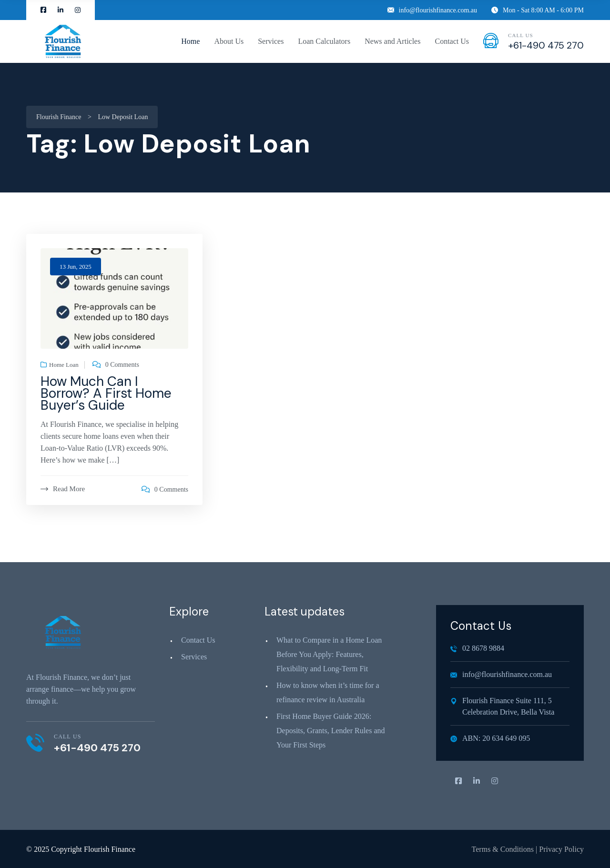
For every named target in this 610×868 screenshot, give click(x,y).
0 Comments (122, 365)
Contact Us (452, 41)
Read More (63, 489)
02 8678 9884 (477, 648)
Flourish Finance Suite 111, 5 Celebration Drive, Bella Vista (502, 706)
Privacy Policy (561, 849)
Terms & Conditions (503, 849)
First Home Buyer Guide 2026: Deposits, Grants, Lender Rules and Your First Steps (331, 731)
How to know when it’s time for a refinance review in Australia (328, 692)
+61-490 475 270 (546, 45)
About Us (229, 41)
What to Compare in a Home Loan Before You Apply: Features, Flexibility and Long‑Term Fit (329, 654)
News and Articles (392, 41)
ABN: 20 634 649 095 (490, 738)
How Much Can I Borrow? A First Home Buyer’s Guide (106, 393)
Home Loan (64, 365)
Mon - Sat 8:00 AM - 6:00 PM (538, 10)
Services (271, 41)
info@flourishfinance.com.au (432, 10)
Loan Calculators (324, 41)
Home (190, 41)
